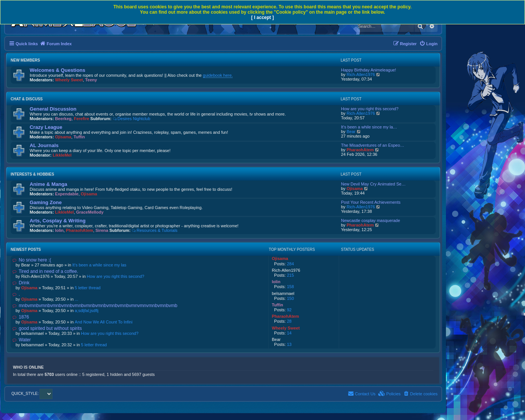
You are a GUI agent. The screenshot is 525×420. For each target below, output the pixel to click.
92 (289, 310)
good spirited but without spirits (47, 328)
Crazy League (46, 127)
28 (289, 321)
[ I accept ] (262, 17)
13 (289, 344)
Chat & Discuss (27, 99)
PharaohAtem (360, 150)
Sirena (102, 230)
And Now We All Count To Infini (104, 322)
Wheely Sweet (69, 80)
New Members (25, 60)
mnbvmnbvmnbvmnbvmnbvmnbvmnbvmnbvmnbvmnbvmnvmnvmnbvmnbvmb (95, 306)
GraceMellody (90, 212)
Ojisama (63, 137)
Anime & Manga (48, 184)
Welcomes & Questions (57, 70)
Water (22, 340)
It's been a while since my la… (369, 127)
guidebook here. (218, 75)
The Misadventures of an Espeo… (373, 145)
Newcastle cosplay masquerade (370, 220)
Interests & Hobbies (32, 174)
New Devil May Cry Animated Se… (373, 184)
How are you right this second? (370, 109)
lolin (59, 230)
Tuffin (79, 137)
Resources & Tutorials (154, 230)
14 (289, 333)
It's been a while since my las (99, 265)
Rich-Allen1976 (361, 74)
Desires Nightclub (131, 119)
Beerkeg (63, 119)
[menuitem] (428, 44)
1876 (21, 317)
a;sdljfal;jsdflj (87, 311)
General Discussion (53, 109)
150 (290, 298)
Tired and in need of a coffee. (45, 271)
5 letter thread (88, 288)
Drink (21, 283)
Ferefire (81, 119)
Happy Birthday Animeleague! (369, 70)
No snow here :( (32, 260)
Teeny (91, 80)
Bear (351, 132)
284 (290, 264)
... (77, 299)
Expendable (67, 194)
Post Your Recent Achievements (371, 202)
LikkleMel (62, 155)
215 (290, 275)
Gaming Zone (46, 202)
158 (290, 287)
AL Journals (44, 145)
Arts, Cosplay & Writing (58, 221)
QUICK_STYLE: (32, 394)
